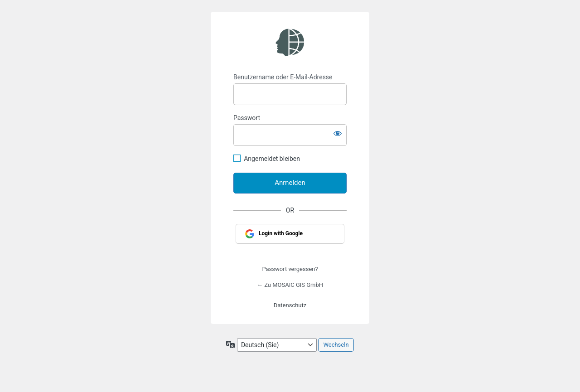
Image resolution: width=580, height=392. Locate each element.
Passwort (247, 118)
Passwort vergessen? (290, 269)
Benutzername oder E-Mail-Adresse (283, 77)
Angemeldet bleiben (272, 159)
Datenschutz (290, 305)
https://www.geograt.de (290, 43)
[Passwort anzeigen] (338, 133)
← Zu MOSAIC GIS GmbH (290, 285)
